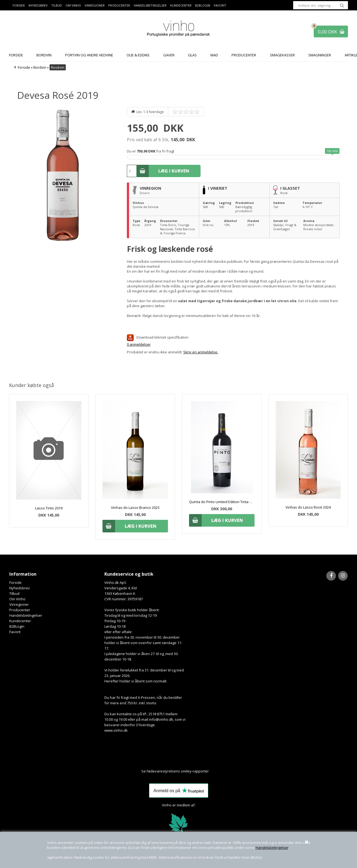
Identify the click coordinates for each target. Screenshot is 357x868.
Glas (192, 55)
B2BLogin (203, 5)
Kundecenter (181, 5)
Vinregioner (95, 5)
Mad (214, 55)
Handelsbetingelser (272, 847)
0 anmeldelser (139, 344)
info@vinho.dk (161, 719)
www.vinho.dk (116, 730)
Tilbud (57, 5)
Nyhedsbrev (38, 5)
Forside (19, 5)
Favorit (220, 5)
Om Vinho (73, 5)
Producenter (119, 5)
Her (212, 771)
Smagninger (320, 55)
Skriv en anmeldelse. (201, 352)
